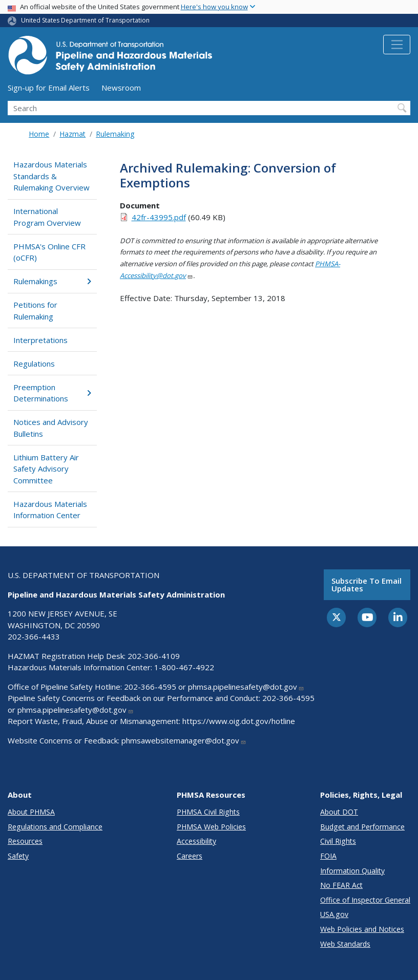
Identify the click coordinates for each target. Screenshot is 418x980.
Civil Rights (338, 841)
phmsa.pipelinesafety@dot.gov (246, 687)
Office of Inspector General (365, 900)
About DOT (339, 812)
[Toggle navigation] (397, 45)
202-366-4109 (154, 656)
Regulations (34, 364)
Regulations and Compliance (55, 827)
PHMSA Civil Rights (208, 812)
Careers (190, 856)
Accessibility (196, 841)
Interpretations (40, 340)
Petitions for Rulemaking (35, 311)
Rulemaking (115, 134)
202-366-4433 (34, 636)
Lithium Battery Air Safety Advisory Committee (46, 469)
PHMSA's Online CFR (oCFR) (49, 252)
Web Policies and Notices (362, 929)
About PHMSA (31, 812)
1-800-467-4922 (184, 667)
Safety (18, 856)
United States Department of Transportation (85, 20)
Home (39, 134)
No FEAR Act (341, 885)
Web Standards (345, 944)
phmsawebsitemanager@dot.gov (184, 740)
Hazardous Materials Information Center (50, 510)
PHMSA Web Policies (211, 827)
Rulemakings (52, 281)
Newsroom (121, 88)
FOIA (328, 856)
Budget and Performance (362, 827)
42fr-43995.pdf (159, 217)
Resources (25, 841)
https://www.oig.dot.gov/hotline (239, 721)
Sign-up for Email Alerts (49, 88)
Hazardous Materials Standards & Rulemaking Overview (51, 176)
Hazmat (72, 134)
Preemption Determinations (52, 393)
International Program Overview (47, 217)
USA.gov (334, 914)
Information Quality (352, 871)
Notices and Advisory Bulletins (51, 428)
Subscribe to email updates (367, 584)
